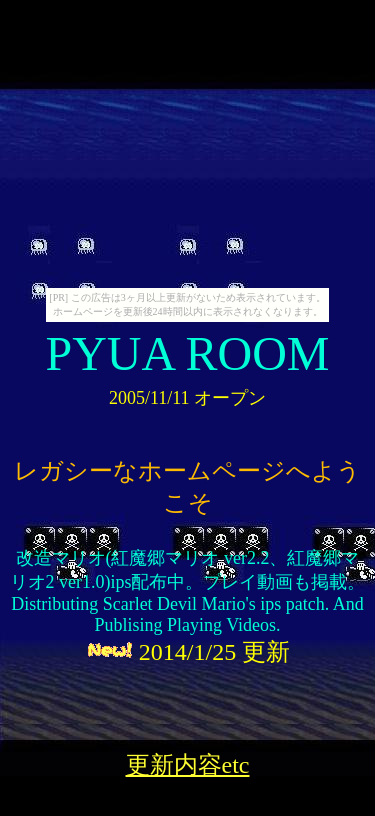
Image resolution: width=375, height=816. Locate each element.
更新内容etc (188, 765)
